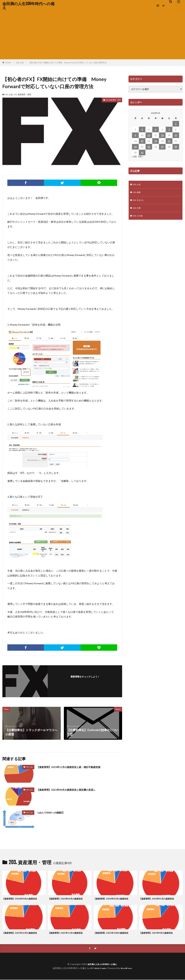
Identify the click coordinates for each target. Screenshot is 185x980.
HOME (8, 63)
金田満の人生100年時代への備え (28, 6)
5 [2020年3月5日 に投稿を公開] (156, 129)
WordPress (128, 968)
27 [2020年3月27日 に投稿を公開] (162, 147)
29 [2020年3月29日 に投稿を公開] (176, 147)
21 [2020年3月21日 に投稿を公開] (169, 141)
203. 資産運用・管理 (22, 95)
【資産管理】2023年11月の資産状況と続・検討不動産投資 (75, 767)
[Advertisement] (92, 35)
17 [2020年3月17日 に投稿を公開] (142, 141)
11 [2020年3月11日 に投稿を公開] (149, 135)
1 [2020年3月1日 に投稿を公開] (176, 124)
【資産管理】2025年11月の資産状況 (68, 933)
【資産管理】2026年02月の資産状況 (114, 899)
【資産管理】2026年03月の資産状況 (68, 899)
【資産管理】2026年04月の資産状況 (22, 899)
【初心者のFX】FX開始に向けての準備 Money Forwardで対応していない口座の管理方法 (68, 63)
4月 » (141, 156)
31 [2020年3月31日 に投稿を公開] (142, 152)
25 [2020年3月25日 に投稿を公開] (149, 147)
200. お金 (20, 63)
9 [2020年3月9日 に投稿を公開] (135, 135)
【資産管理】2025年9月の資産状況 (159, 933)
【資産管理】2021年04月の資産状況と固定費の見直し (72, 790)
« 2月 (134, 156)
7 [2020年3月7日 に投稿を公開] (169, 129)
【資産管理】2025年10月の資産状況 (114, 933)
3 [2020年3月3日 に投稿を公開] (142, 129)
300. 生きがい (140, 201)
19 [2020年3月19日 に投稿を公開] (156, 141)
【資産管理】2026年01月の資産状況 (159, 899)
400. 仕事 (137, 210)
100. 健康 (137, 193)
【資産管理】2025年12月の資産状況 (22, 933)
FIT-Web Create (97, 968)
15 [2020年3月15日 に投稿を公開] (176, 135)
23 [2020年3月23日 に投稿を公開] (135, 147)
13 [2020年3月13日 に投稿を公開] (162, 135)
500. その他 (138, 218)
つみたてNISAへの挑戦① (53, 812)
